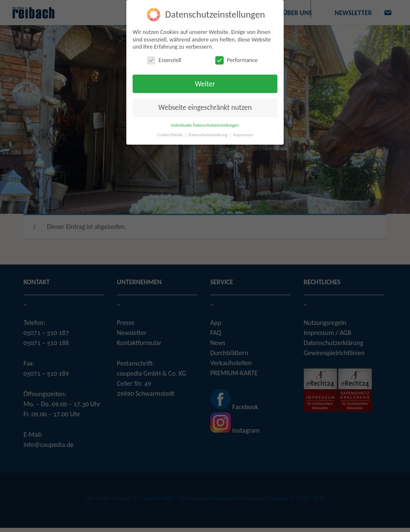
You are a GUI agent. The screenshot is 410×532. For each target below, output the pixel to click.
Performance (236, 59)
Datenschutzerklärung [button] (209, 134)
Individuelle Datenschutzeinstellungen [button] (205, 124)
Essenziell (164, 59)
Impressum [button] (243, 134)
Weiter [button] (205, 83)
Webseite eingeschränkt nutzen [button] (205, 106)
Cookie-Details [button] (170, 134)
